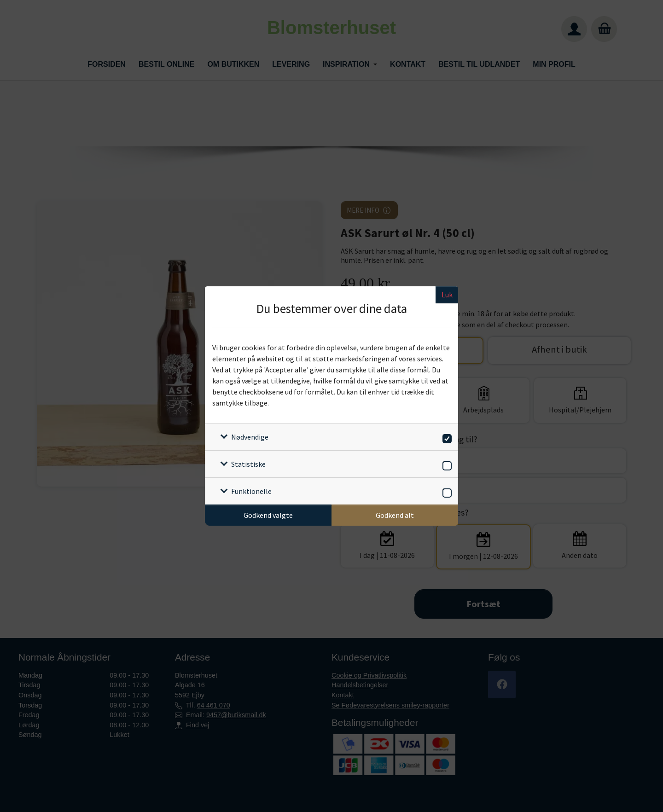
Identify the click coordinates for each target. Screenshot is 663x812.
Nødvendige (250, 437)
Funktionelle (251, 491)
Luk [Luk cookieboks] (447, 295)
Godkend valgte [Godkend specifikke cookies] (268, 515)
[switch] (445, 437)
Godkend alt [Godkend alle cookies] (395, 515)
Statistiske (248, 464)
